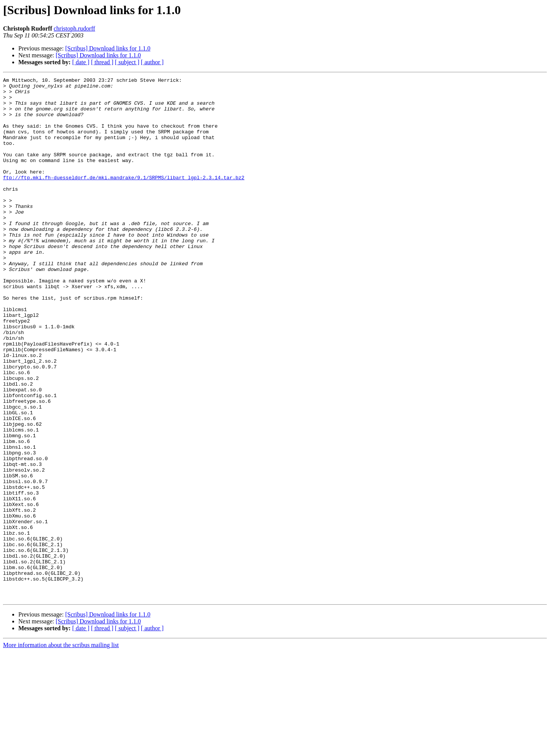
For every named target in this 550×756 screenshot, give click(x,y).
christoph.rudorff (74, 28)
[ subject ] (127, 62)
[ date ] (81, 62)
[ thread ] (102, 62)
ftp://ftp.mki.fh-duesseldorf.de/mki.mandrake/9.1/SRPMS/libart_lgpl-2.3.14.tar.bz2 (124, 198)
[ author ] (152, 62)
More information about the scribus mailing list (61, 749)
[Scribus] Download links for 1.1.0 (108, 48)
